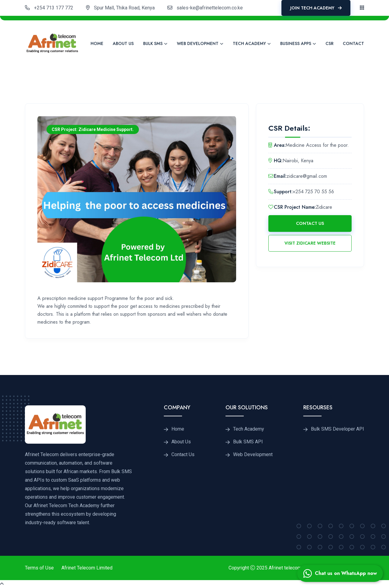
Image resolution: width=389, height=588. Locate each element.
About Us (123, 43)
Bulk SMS (153, 43)
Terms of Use (39, 568)
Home (97, 43)
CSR (329, 43)
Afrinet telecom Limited (294, 568)
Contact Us (310, 223)
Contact (353, 43)
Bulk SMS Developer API (337, 429)
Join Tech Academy (316, 8)
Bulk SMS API (248, 442)
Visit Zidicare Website (310, 243)
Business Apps (296, 43)
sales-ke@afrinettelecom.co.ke (210, 8)
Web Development (198, 43)
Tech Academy (249, 43)
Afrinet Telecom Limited (87, 568)
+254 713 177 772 (54, 8)
